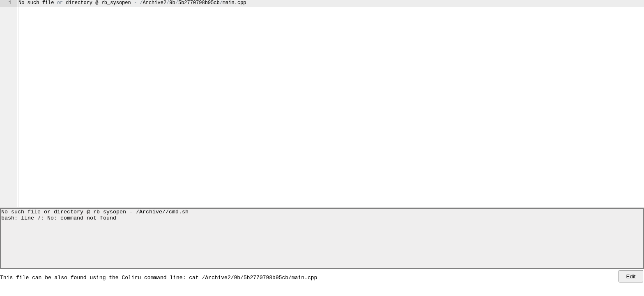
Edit (631, 276)
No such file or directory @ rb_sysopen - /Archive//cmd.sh (95, 213)
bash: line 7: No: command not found (59, 220)
